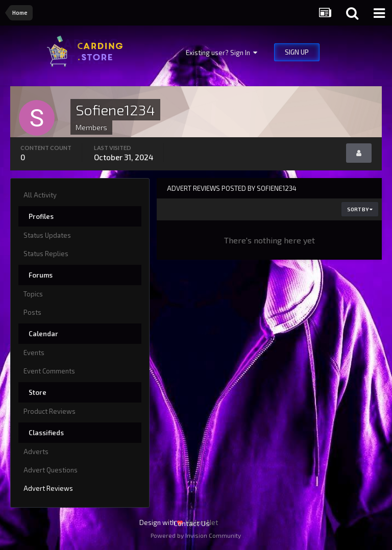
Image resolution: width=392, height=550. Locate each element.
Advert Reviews (48, 488)
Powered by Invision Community (196, 535)
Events (34, 353)
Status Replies (46, 254)
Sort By (360, 209)
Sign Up (297, 52)
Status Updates (47, 235)
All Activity (40, 195)
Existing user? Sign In (222, 53)
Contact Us (192, 523)
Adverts (36, 452)
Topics (33, 294)
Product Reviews (50, 411)
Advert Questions (51, 470)
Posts (32, 312)
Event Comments (49, 371)
